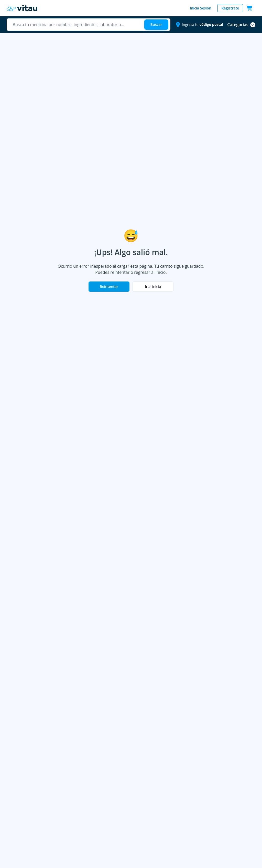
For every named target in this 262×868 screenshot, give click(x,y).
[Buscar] (156, 25)
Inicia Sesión (201, 8)
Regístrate (230, 8)
